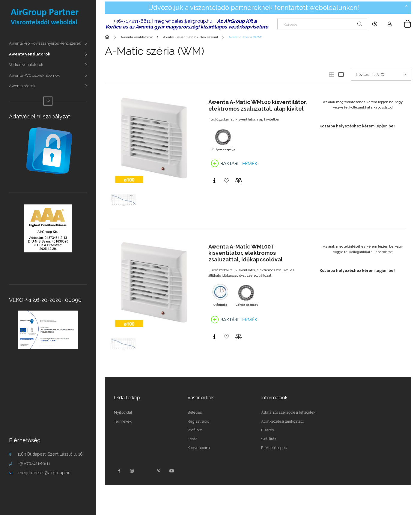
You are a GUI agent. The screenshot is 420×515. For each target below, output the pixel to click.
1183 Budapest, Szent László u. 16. (51, 454)
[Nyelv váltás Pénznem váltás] (375, 24)
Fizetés (267, 430)
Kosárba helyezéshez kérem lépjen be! (357, 126)
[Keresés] (322, 24)
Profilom (195, 430)
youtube (172, 471)
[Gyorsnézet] (214, 181)
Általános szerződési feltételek (288, 412)
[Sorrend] (381, 75)
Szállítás (269, 439)
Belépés (195, 412)
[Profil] (390, 24)
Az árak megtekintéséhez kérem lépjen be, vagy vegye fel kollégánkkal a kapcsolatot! (363, 105)
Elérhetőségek (274, 448)
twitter (145, 471)
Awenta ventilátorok (30, 54)
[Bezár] (407, 6)
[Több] (48, 101)
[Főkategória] (108, 37)
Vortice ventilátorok (26, 65)
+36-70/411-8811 (34, 463)
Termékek (123, 421)
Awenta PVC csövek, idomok (34, 75)
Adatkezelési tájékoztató (283, 421)
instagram (132, 471)
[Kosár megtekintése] (404, 24)
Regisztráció (198, 421)
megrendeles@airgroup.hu (44, 473)
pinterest (159, 471)
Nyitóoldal (123, 412)
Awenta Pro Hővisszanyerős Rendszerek (45, 43)
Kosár (192, 439)
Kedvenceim (199, 448)
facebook (119, 471)
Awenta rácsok (22, 86)
